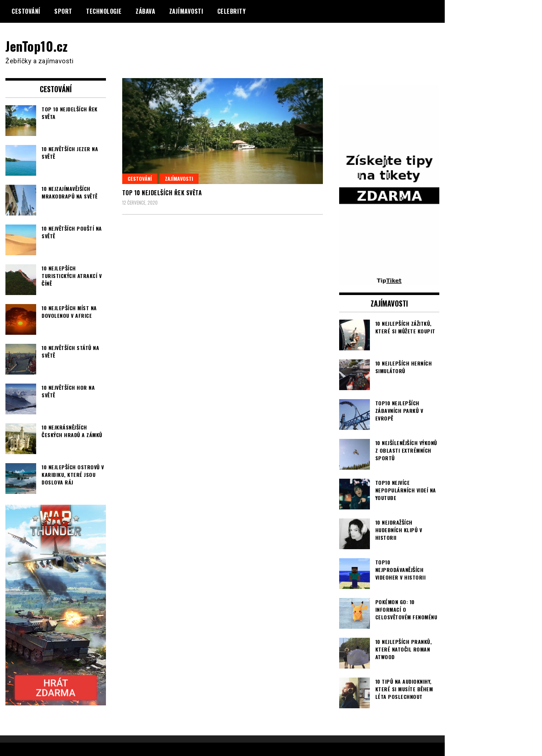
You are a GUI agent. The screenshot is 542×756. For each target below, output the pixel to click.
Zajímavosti (186, 11)
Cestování (26, 11)
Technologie (104, 11)
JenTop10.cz (37, 46)
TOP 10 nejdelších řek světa (162, 193)
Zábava (145, 11)
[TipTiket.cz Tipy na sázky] (389, 281)
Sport (63, 11)
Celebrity (232, 11)
